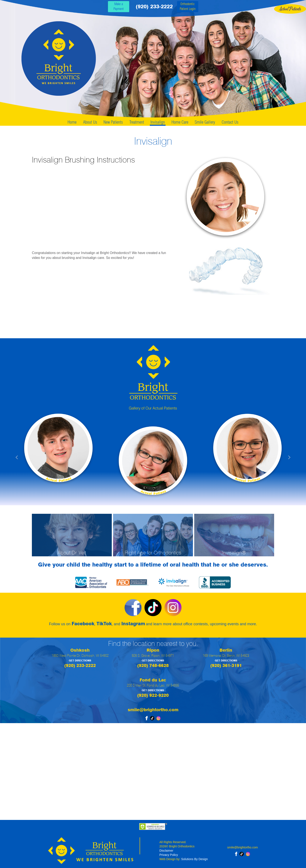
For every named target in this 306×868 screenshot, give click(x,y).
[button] (36, 455)
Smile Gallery (205, 122)
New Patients (113, 122)
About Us (90, 122)
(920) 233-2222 (154, 6)
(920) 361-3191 (226, 665)
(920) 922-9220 (153, 695)
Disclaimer (166, 851)
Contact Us (230, 122)
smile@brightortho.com (153, 710)
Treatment (137, 122)
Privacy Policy (169, 855)
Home (72, 122)
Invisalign (158, 122)
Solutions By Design (195, 859)
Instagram (133, 624)
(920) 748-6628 (153, 665)
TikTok (104, 624)
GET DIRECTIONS (80, 660)
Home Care (180, 122)
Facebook (83, 624)
